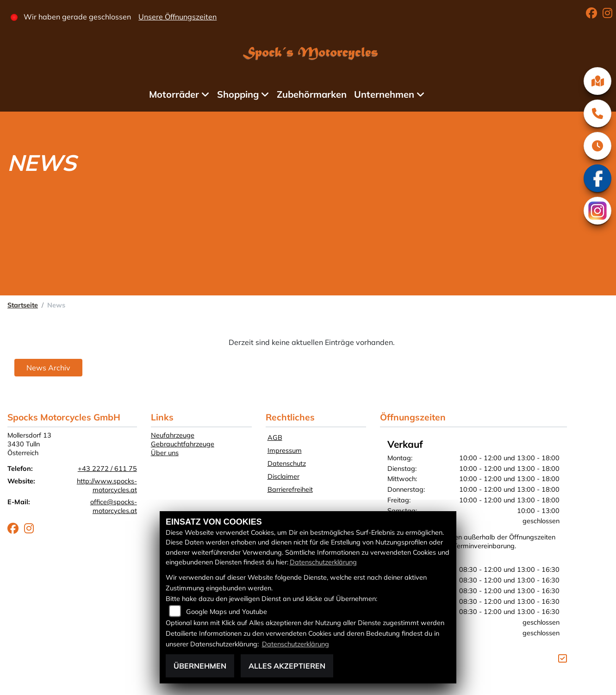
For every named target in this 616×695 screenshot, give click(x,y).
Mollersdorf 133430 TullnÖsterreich (29, 444)
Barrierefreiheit (290, 489)
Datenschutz (287, 463)
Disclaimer (283, 476)
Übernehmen (200, 666)
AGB (275, 438)
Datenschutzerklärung (323, 562)
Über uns (165, 453)
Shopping (238, 94)
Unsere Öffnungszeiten (177, 17)
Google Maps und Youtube (227, 612)
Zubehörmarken (312, 94)
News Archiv (48, 368)
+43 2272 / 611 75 (107, 469)
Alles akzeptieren (287, 666)
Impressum (285, 451)
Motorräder (174, 94)
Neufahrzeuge (173, 435)
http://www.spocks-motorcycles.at (107, 485)
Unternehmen (384, 94)
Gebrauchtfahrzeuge (183, 444)
